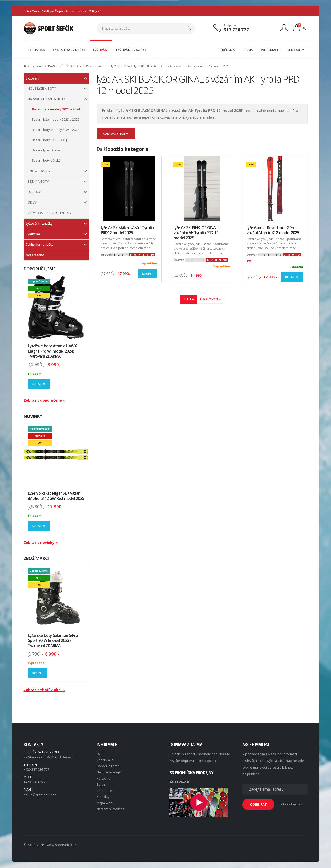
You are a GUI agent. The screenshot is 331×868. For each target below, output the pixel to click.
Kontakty (103, 797)
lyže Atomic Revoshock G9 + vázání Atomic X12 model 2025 (273, 230)
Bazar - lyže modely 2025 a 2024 (108, 66)
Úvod (100, 754)
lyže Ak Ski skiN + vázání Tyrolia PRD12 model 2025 (127, 230)
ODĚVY (33, 202)
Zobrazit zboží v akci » (44, 690)
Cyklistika (33, 234)
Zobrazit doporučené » (44, 400)
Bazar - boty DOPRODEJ (49, 140)
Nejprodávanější (109, 772)
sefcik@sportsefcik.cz (40, 794)
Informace (104, 791)
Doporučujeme (108, 766)
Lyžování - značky (39, 224)
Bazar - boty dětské (46, 160)
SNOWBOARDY (39, 171)
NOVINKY (33, 416)
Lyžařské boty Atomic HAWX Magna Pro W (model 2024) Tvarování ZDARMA (52, 351)
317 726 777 (236, 30)
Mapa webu (105, 803)
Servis (101, 785)
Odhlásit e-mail (291, 804)
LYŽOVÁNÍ (101, 50)
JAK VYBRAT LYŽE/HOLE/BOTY (50, 213)
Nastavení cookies (110, 809)
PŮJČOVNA (227, 50)
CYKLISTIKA (36, 50)
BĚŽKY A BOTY (38, 181)
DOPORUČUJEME (40, 269)
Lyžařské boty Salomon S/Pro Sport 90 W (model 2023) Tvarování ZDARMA (53, 641)
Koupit (38, 673)
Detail (39, 384)
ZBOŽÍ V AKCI (36, 558)
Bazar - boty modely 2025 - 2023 (56, 130)
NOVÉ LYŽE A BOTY (42, 89)
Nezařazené (35, 255)
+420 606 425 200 (36, 782)
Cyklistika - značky (40, 245)
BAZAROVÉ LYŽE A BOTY (65, 66)
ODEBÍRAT (258, 804)
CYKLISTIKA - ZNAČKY (69, 50)
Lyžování (38, 66)
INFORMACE (270, 50)
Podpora (230, 25)
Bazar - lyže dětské (46, 150)
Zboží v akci (105, 760)
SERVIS (248, 50)
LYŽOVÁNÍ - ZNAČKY (131, 50)
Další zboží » (210, 299)
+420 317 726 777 (36, 769)
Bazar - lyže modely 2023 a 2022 (56, 120)
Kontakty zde (116, 134)
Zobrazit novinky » (41, 542)
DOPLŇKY (35, 192)
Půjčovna (103, 778)
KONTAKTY (295, 50)
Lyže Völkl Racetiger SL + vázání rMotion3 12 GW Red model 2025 (56, 496)
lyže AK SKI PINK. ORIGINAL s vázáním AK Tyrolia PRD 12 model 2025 (197, 233)
